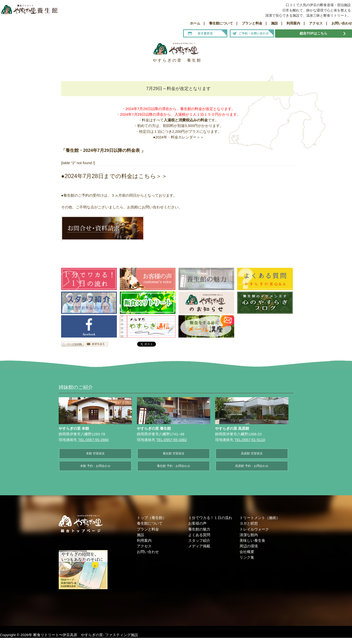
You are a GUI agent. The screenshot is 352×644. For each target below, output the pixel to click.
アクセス (144, 546)
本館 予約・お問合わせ (95, 466)
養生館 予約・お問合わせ (173, 466)
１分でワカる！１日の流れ (210, 518)
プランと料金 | (253, 23)
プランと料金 (148, 529)
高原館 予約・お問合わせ (252, 466)
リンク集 (247, 557)
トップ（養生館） (152, 518)
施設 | (275, 23)
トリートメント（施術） (260, 518)
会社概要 (247, 552)
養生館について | (221, 23)
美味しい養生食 (252, 540)
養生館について (150, 523)
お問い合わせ (148, 552)
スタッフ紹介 (199, 540)
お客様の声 (197, 523)
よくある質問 (199, 535)
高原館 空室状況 (252, 453)
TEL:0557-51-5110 (250, 440)
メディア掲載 (199, 546)
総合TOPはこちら (313, 33)
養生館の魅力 (199, 529)
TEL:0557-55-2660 (93, 440)
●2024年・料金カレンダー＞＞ (178, 137)
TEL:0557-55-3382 (171, 440)
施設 (141, 535)
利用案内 (144, 540)
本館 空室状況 (95, 453)
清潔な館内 (249, 535)
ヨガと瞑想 (249, 523)
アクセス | (316, 23)
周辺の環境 (249, 546)
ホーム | (197, 23)
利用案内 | (294, 23)
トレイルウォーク (254, 529)
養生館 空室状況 (173, 453)
